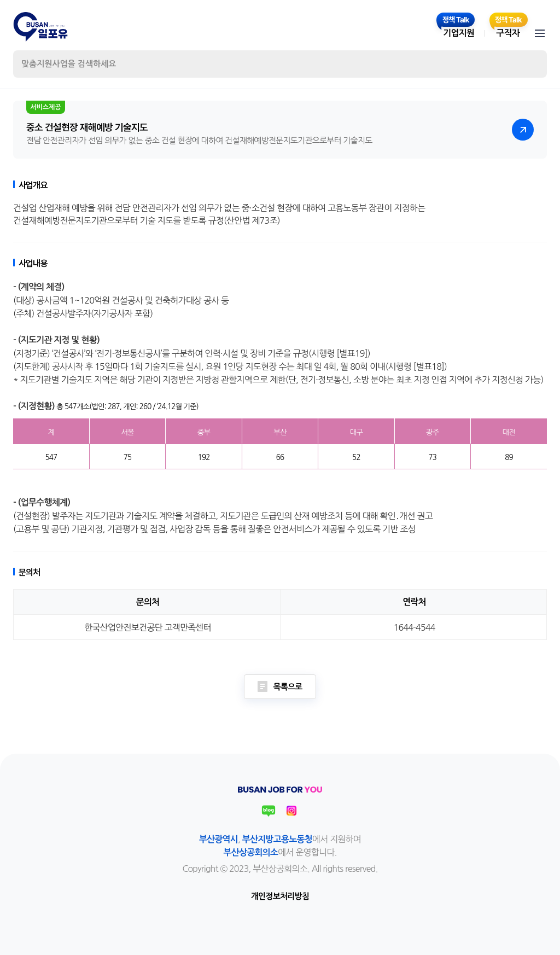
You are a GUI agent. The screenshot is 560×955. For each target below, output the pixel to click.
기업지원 (459, 33)
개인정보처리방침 (280, 896)
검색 (529, 64)
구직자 (508, 33)
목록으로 (280, 686)
